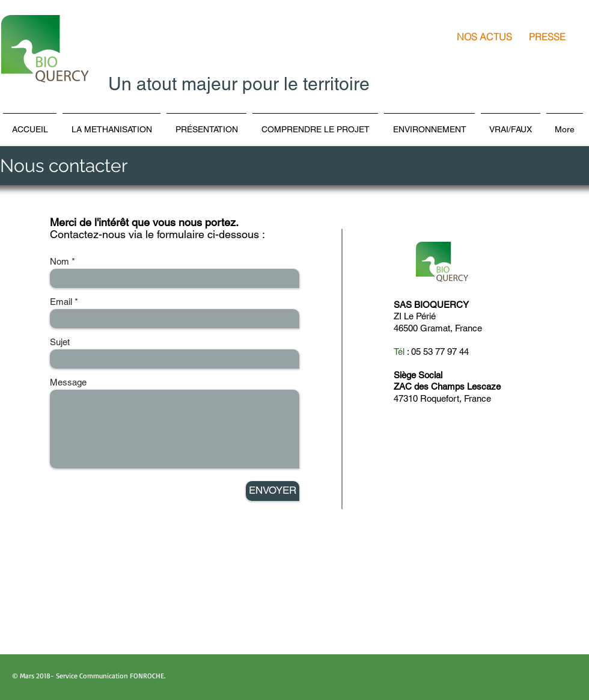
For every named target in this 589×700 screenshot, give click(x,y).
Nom (60, 261)
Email (61, 302)
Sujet (60, 342)
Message (68, 382)
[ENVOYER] (273, 491)
